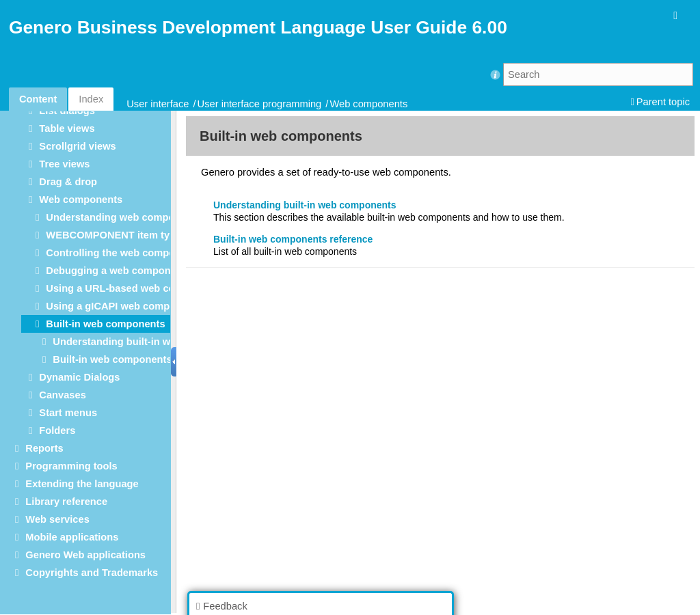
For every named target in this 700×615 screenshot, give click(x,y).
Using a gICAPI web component (121, 306)
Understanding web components (123, 217)
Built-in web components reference (136, 359)
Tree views (64, 164)
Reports (44, 448)
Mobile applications (72, 537)
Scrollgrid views (77, 146)
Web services (57, 519)
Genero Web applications (85, 555)
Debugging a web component (116, 271)
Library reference (66, 502)
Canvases (62, 395)
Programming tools (71, 466)
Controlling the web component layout (137, 253)
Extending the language (82, 484)
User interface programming (260, 104)
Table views (67, 128)
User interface (158, 104)
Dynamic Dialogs (79, 377)
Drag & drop (68, 182)
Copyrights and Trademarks (92, 573)
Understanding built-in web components (148, 342)
